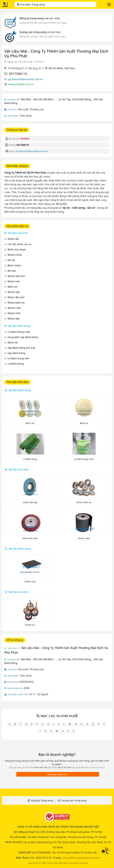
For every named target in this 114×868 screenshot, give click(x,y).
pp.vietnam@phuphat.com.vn (25, 79)
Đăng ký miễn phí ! (58, 774)
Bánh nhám (14, 265)
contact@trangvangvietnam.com (81, 858)
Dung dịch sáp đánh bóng (23, 337)
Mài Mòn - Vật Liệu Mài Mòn (37, 99)
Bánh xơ (12, 287)
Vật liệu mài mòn (18, 233)
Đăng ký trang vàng (40, 18)
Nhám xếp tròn (16, 276)
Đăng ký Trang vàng (42, 800)
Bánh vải (13, 342)
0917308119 (18, 74)
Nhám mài (14, 281)
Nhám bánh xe (16, 303)
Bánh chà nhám (17, 249)
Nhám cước (14, 308)
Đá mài (12, 271)
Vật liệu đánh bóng (19, 326)
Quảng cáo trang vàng (40, 32)
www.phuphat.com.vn (21, 84)
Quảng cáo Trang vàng (74, 800)
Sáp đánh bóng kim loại (21, 348)
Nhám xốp (14, 292)
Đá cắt (11, 260)
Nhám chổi (14, 313)
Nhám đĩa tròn (16, 297)
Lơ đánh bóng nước (19, 332)
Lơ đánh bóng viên (18, 358)
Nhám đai (13, 239)
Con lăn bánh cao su (19, 244)
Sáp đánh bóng (16, 353)
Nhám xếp (13, 319)
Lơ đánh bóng (16, 364)
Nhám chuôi (15, 255)
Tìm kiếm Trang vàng (31, 5)
